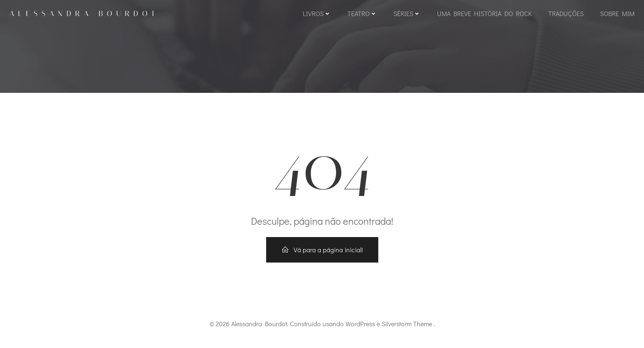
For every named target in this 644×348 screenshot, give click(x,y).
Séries (407, 13)
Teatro (362, 13)
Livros (317, 13)
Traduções (566, 13)
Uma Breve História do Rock (484, 13)
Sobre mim (617, 13)
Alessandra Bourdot (84, 14)
